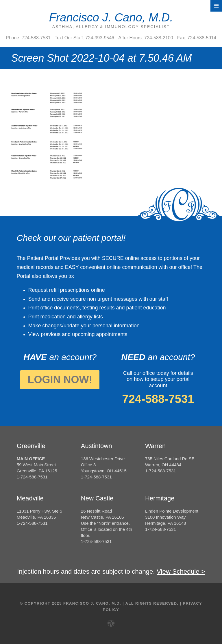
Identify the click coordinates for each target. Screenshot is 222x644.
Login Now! (60, 380)
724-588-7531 (158, 399)
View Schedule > (181, 571)
